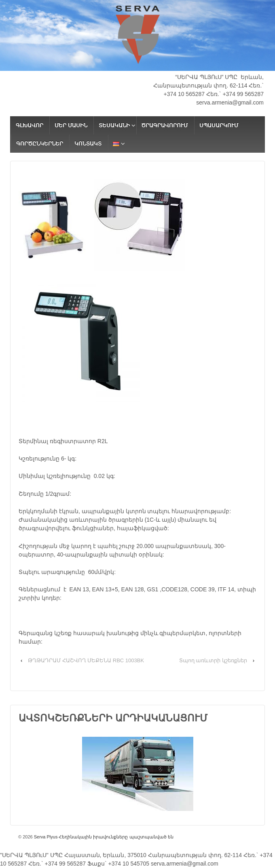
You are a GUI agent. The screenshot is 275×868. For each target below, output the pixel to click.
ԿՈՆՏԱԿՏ (88, 144)
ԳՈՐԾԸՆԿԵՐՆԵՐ (40, 144)
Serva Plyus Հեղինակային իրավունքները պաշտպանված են (103, 837)
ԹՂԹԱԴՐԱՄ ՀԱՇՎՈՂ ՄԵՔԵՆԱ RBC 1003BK (86, 660)
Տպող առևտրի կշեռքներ (213, 660)
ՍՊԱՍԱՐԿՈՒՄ (219, 125)
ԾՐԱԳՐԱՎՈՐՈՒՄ (164, 125)
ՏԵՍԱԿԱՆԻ (114, 125)
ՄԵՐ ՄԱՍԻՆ (71, 125)
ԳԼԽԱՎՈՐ (30, 125)
